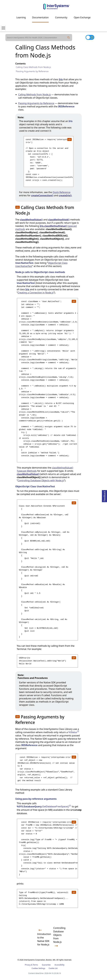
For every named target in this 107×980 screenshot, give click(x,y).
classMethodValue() (31, 220)
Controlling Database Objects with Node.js (41, 480)
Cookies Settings (38, 968)
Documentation (40, 17)
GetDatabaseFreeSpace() (57, 807)
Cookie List (53, 968)
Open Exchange (82, 17)
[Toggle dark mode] (90, 37)
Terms (35, 965)
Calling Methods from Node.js (35, 95)
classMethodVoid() (59, 220)
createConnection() (42, 195)
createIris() (65, 195)
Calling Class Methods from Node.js (33, 67)
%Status (74, 732)
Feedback (105, 496)
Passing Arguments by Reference (32, 71)
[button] (18, 207)
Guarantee (46, 965)
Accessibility (59, 965)
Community (61, 17)
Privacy (28, 965)
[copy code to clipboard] (69, 139)
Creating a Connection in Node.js (35, 293)
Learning (21, 17)
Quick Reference (61, 192)
